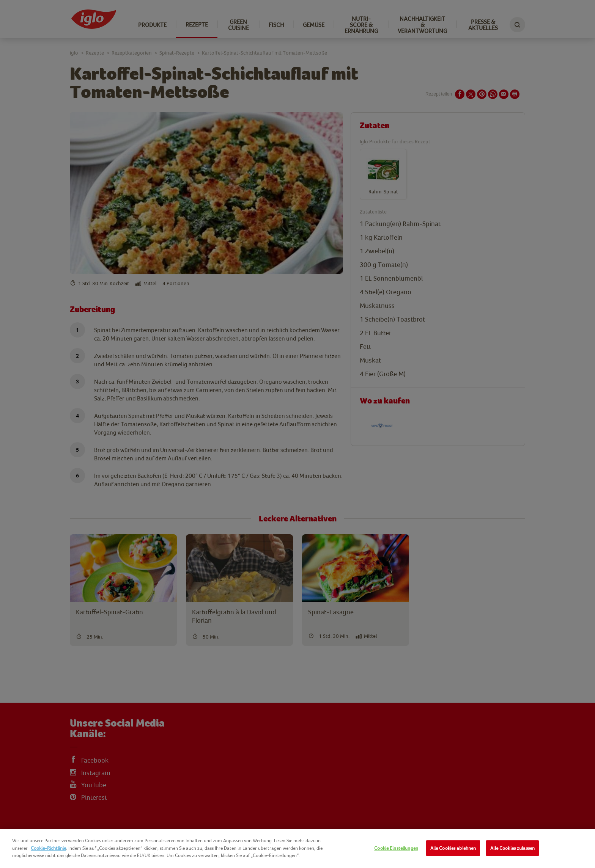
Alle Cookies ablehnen (453, 848)
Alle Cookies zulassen (512, 848)
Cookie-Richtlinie (48, 848)
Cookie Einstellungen (396, 848)
